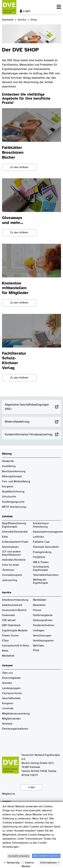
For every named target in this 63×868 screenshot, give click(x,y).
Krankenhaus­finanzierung (41, 525)
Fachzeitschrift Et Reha (16, 646)
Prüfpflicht (39, 557)
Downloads (8, 615)
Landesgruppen (11, 688)
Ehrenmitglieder (11, 678)
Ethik (5, 537)
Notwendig (12, 863)
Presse (37, 610)
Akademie (8, 461)
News (5, 651)
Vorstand (7, 724)
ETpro (5, 641)
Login (25, 11)
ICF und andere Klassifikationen (11, 553)
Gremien (7, 683)
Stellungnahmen (43, 620)
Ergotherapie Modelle (15, 631)
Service (22, 20)
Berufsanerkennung (14, 471)
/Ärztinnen (8, 570)
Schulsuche (9, 497)
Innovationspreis (12, 575)
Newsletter (39, 605)
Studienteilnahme (43, 625)
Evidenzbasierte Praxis (15, 542)
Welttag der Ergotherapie (40, 581)
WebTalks (39, 646)
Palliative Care (41, 542)
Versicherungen (42, 636)
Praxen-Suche (10, 636)
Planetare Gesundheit (46, 547)
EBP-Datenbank (11, 625)
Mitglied (7, 719)
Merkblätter (40, 600)
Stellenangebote (43, 615)
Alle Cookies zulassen (46, 856)
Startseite (8, 20)
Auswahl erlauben (19, 856)
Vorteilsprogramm (43, 641)
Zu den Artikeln (19, 167)
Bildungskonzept (12, 476)
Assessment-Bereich (14, 610)
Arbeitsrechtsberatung (15, 600)
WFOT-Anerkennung (14, 507)
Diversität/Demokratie (15, 532)
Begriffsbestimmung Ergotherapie (14, 525)
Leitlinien (38, 537)
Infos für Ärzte (10, 565)
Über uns (7, 673)
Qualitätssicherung (13, 492)
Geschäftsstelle (11, 698)
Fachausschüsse (12, 693)
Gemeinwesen (10, 547)
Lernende (8, 708)
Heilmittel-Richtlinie (14, 560)
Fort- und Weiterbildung (16, 482)
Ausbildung (9, 466)
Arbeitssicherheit (12, 605)
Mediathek (8, 656)
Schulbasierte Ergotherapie (41, 568)
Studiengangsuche (13, 502)
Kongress (8, 487)
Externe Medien (28, 863)
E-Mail (32, 787)
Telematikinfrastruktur (46, 575)
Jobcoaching (10, 580)
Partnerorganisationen (15, 729)
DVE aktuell (9, 620)
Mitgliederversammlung (16, 714)
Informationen (48, 862)
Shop (36, 652)
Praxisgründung (42, 552)
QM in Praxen (41, 562)
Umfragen (39, 631)
